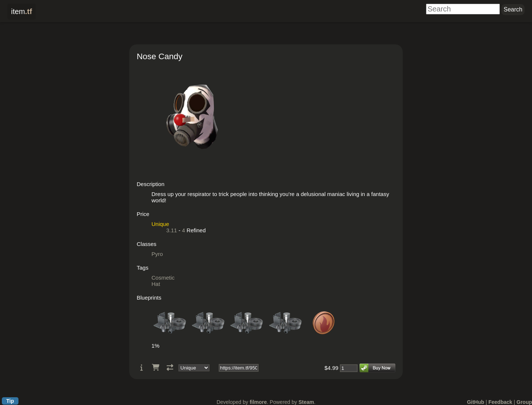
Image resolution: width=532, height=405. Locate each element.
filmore (258, 402)
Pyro (157, 254)
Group (524, 402)
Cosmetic (163, 278)
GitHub (476, 402)
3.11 (172, 230)
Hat (156, 284)
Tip (10, 401)
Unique (160, 224)
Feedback (500, 402)
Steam (306, 402)
